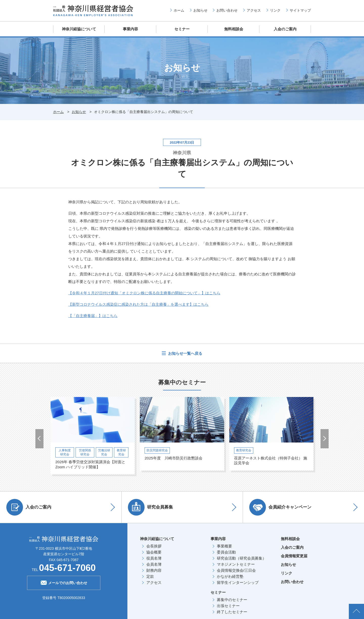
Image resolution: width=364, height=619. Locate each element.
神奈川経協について (79, 29)
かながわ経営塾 (230, 576)
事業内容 (130, 29)
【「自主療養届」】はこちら (93, 316)
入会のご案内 (285, 29)
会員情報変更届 (294, 556)
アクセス (254, 10)
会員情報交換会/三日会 (236, 570)
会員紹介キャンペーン (280, 507)
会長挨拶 (154, 546)
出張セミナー (228, 606)
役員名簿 (154, 558)
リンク (275, 10)
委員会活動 (226, 552)
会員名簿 (154, 564)
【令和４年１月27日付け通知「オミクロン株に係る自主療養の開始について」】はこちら (144, 293)
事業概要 (224, 546)
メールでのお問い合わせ (64, 582)
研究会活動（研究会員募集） (242, 558)
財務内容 (154, 570)
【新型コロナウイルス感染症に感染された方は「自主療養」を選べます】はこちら (138, 304)
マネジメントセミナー (236, 564)
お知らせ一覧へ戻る (185, 353)
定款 (150, 576)
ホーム (179, 10)
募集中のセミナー (232, 600)
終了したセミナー (232, 612)
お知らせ (200, 10)
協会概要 (154, 552)
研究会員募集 (150, 507)
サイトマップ (300, 10)
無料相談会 (234, 29)
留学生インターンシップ (238, 582)
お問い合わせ (227, 10)
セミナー (182, 29)
